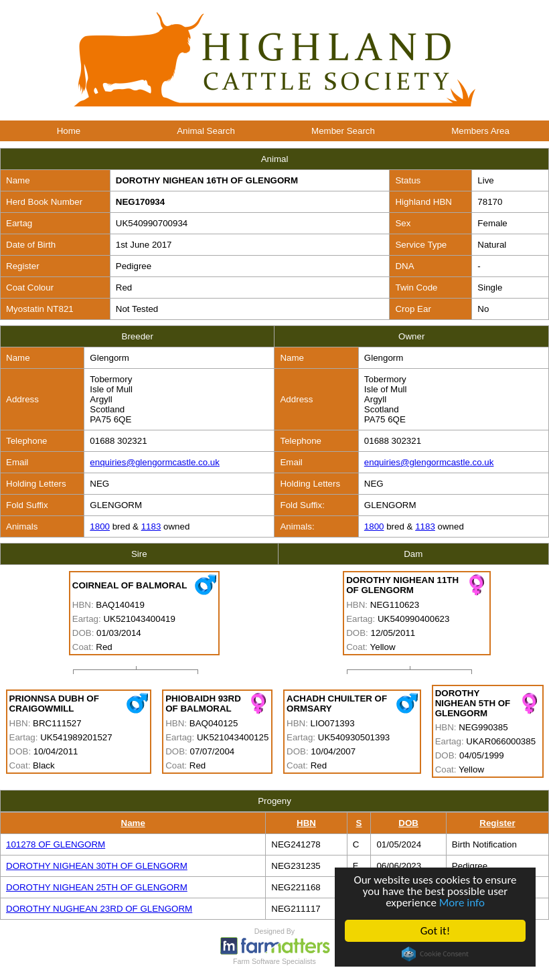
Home (69, 131)
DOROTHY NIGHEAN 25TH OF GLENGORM (97, 887)
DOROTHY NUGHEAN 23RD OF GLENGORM (99, 909)
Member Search (343, 131)
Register (497, 823)
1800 (100, 526)
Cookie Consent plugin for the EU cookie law (435, 954)
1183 (151, 526)
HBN (306, 823)
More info (462, 903)
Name (133, 823)
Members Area (480, 131)
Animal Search (206, 131)
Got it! (435, 931)
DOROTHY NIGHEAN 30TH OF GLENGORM (97, 866)
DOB (408, 823)
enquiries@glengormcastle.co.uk (155, 462)
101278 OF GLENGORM (56, 844)
